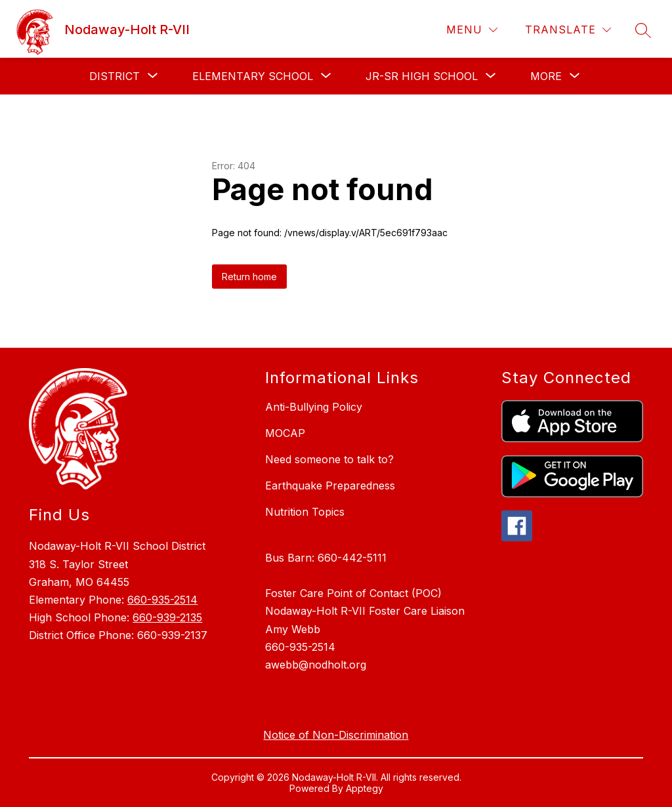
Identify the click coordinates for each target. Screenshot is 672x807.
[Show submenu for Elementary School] (253, 76)
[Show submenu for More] (546, 76)
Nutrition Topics (305, 512)
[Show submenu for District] (115, 76)
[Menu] (472, 30)
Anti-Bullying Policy (314, 407)
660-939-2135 (167, 617)
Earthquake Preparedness (330, 486)
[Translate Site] (568, 30)
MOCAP (285, 433)
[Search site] (643, 30)
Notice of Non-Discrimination (336, 735)
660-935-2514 (162, 600)
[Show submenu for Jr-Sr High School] (422, 76)
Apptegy (365, 788)
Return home (249, 277)
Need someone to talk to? (329, 459)
